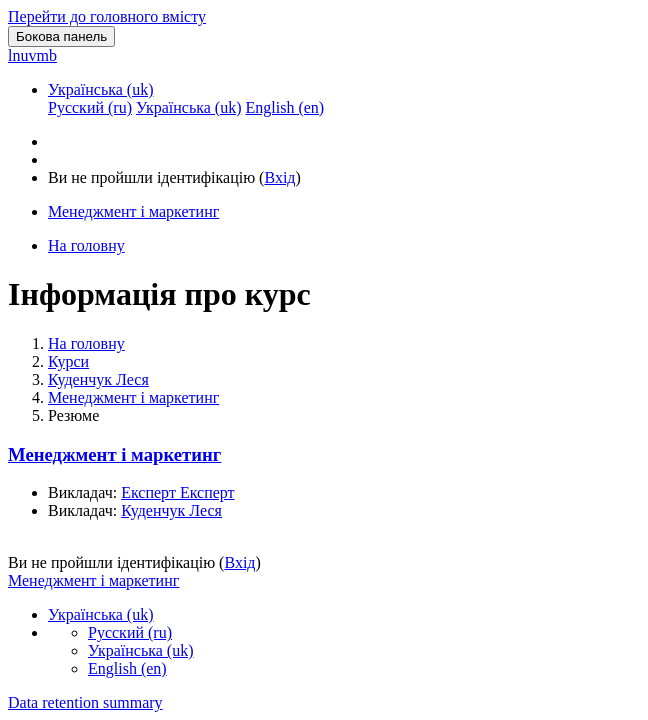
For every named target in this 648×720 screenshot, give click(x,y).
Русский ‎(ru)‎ (130, 632)
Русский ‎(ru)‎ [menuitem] (90, 107)
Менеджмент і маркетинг (133, 397)
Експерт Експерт (177, 492)
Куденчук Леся (98, 379)
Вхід (279, 177)
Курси (68, 361)
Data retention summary (85, 702)
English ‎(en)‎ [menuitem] (284, 107)
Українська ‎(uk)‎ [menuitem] (189, 107)
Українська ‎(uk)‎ (101, 89)
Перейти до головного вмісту (107, 16)
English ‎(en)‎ (127, 668)
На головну (86, 343)
